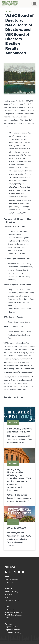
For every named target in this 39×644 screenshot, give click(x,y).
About (7, 577)
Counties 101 (10, 609)
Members (8, 589)
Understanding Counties (14, 612)
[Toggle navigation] (34, 3)
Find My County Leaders (14, 615)
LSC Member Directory (13, 632)
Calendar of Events (12, 600)
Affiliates (8, 597)
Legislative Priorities (12, 630)
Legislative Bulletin (12, 627)
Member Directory (12, 591)
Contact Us (9, 582)
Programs (9, 594)
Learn (7, 606)
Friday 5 (8, 618)
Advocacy (8, 624)
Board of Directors (12, 580)
